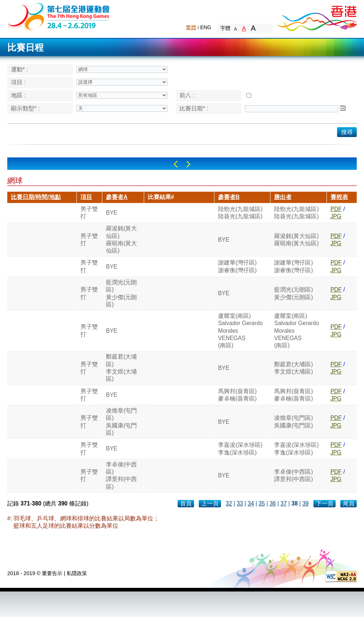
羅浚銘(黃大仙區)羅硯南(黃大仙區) (121, 239)
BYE (112, 213)
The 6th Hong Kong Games (59, 16)
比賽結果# (161, 197)
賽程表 (339, 197)
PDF (336, 209)
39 (306, 503)
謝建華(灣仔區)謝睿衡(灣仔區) (237, 266)
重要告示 (52, 573)
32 (229, 503)
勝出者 (283, 197)
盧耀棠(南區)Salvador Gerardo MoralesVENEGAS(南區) (240, 331)
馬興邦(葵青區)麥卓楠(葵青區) (237, 395)
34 (251, 503)
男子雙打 (89, 213)
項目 (86, 197)
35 (262, 503)
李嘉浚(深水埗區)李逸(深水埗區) (240, 448)
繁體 (191, 27)
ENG (206, 27)
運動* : (19, 69)
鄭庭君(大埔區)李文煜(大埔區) (121, 368)
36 (272, 503)
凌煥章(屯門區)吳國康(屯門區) (121, 422)
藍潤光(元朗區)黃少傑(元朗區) (121, 293)
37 (283, 503)
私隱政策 (77, 573)
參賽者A (117, 197)
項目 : (18, 82)
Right (188, 164)
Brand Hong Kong (317, 16)
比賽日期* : (194, 108)
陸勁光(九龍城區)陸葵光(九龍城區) (240, 213)
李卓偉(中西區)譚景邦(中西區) (121, 476)
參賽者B (229, 197)
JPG (336, 216)
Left (176, 164)
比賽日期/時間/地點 (36, 197)
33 (240, 503)
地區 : (18, 95)
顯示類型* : (25, 108)
